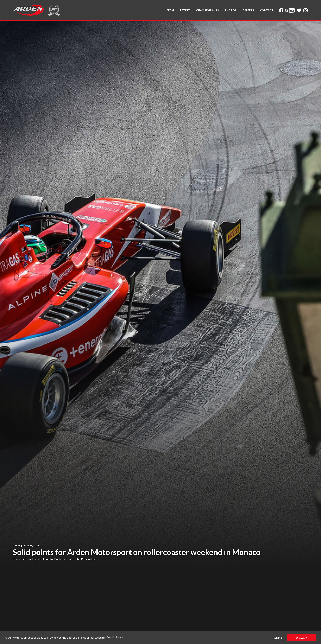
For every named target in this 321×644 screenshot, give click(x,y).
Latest (185, 10)
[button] (170, 10)
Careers (248, 10)
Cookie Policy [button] (115, 637)
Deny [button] (278, 638)
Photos (230, 10)
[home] (28, 10)
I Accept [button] (302, 638)
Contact (267, 10)
